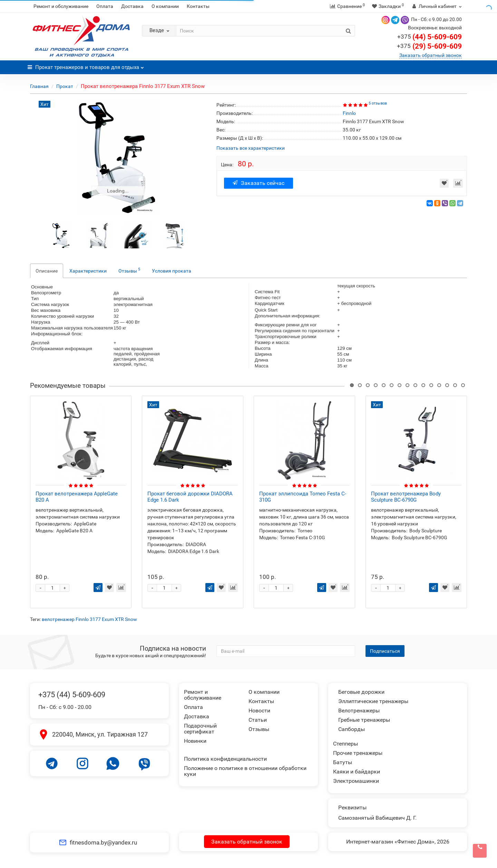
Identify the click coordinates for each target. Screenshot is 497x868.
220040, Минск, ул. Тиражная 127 (100, 734)
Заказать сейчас (259, 183)
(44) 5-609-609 (430, 37)
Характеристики (88, 271)
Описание (47, 271)
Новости (259, 711)
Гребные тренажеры (364, 720)
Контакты (198, 6)
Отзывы (129, 270)
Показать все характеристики (251, 148)
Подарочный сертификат (200, 729)
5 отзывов (378, 103)
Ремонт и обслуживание (61, 6)
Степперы (345, 744)
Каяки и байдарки (357, 772)
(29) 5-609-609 (429, 46)
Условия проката (172, 271)
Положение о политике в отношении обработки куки (245, 771)
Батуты (343, 762)
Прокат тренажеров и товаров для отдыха (86, 65)
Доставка (132, 6)
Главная (39, 86)
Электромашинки (356, 781)
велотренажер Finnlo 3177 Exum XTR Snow (89, 619)
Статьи (258, 720)
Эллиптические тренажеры (373, 701)
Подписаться (385, 651)
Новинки (195, 741)
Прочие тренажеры (358, 753)
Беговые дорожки (361, 692)
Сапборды (352, 729)
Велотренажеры (359, 711)
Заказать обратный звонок (431, 55)
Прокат (65, 86)
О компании (165, 6)
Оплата (105, 6)
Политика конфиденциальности (225, 759)
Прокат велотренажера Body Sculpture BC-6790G (406, 497)
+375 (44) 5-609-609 (72, 695)
